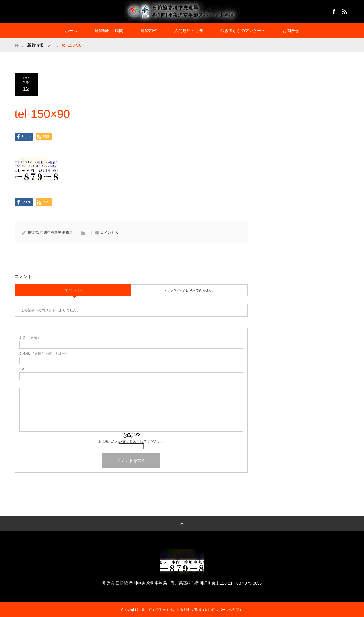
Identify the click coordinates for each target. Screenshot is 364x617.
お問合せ (291, 31)
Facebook (333, 10)
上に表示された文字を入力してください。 (131, 442)
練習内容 (149, 31)
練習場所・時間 (109, 31)
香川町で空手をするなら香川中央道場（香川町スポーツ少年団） (192, 610)
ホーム (71, 31)
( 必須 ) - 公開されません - (45, 354)
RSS (344, 10)
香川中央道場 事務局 (56, 233)
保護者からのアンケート (243, 31)
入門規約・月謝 (189, 31)
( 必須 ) (29, 338)
